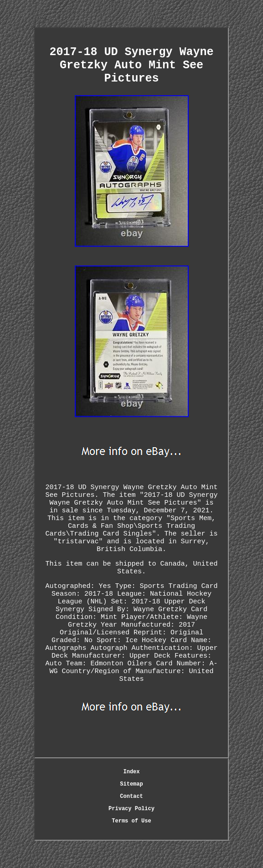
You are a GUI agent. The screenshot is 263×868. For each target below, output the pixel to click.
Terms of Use (131, 821)
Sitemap (131, 784)
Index (131, 772)
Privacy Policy (131, 809)
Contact (131, 797)
